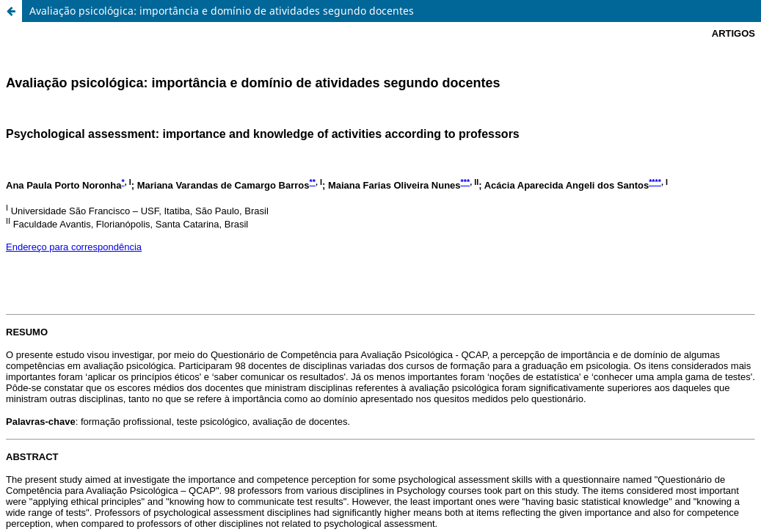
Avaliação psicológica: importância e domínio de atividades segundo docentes (222, 11)
